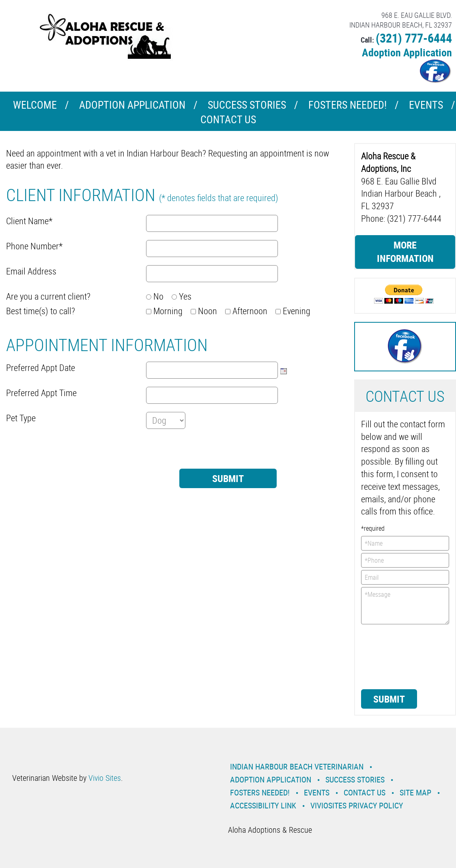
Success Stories (247, 105)
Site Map (415, 792)
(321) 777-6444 (414, 38)
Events (426, 105)
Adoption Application (407, 53)
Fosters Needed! (347, 105)
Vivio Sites (105, 778)
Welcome (35, 105)
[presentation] (68, 453)
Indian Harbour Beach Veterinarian (297, 766)
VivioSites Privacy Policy (357, 805)
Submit (389, 699)
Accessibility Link (263, 805)
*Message (405, 606)
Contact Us (228, 119)
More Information (405, 252)
